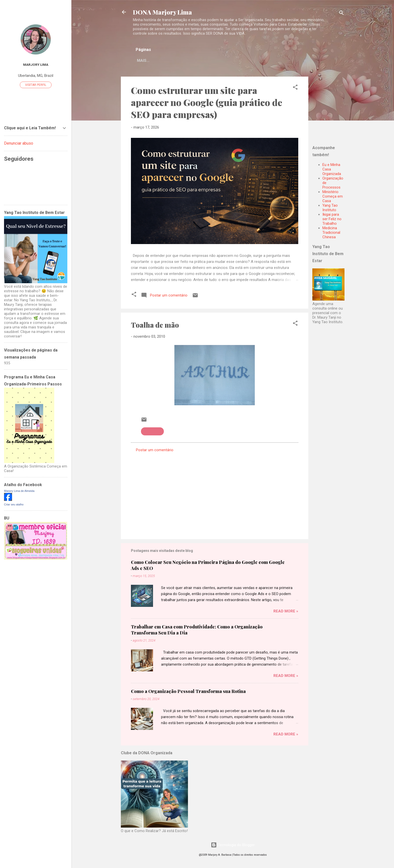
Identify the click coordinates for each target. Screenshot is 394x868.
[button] (295, 89)
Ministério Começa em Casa (333, 197)
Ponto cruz (152, 432)
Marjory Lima (36, 65)
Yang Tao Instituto (330, 209)
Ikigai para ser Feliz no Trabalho (332, 220)
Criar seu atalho (14, 504)
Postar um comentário (155, 451)
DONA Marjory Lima (162, 12)
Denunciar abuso (19, 143)
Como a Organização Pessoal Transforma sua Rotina (188, 692)
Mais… (256, 61)
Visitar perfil (36, 85)
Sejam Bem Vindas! (222, 61)
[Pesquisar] (341, 14)
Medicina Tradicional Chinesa (331, 234)
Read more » (286, 612)
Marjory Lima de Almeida (19, 491)
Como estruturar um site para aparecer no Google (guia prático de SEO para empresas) (207, 103)
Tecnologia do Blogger (233, 845)
